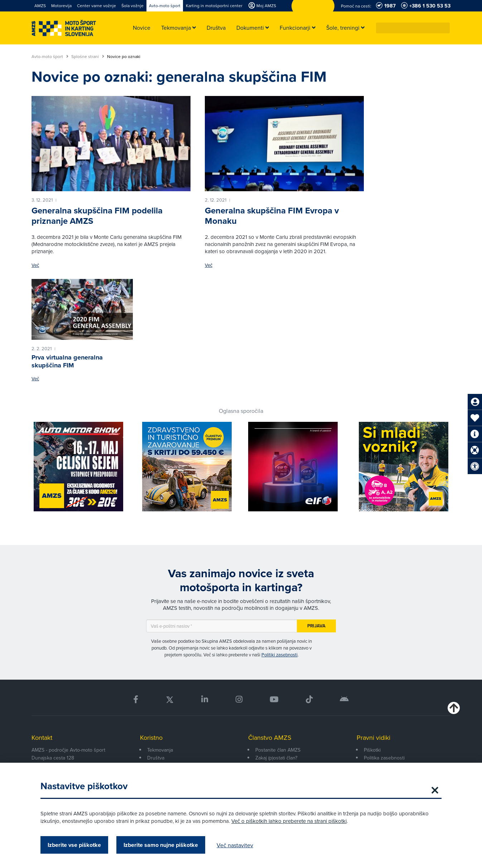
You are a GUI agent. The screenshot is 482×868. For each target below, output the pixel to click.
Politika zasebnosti (384, 758)
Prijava (316, 626)
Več (35, 265)
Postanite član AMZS (278, 750)
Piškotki (372, 750)
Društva (156, 758)
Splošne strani (88, 57)
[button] (445, 28)
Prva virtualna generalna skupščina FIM (67, 361)
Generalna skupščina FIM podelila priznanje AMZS (97, 216)
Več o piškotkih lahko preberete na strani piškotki (289, 821)
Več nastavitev (235, 845)
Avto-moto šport (50, 57)
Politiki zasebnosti (279, 655)
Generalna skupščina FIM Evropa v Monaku (272, 216)
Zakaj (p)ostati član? (276, 758)
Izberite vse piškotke (74, 845)
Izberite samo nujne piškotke (161, 845)
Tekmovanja (160, 750)
